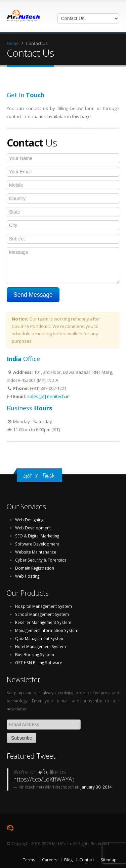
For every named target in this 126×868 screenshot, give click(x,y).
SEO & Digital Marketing (37, 536)
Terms (29, 860)
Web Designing (29, 520)
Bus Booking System (35, 654)
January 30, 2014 (96, 787)
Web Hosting (27, 576)
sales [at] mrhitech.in (48, 396)
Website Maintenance (36, 552)
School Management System (42, 614)
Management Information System (47, 630)
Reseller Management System (43, 622)
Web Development (33, 528)
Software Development (37, 544)
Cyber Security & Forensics (41, 560)
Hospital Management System (44, 606)
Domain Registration (35, 568)
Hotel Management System (40, 646)
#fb (43, 772)
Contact (87, 860)
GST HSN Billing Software (39, 662)
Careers (50, 860)
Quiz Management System (40, 638)
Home (13, 43)
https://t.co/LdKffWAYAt (44, 779)
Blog (68, 860)
